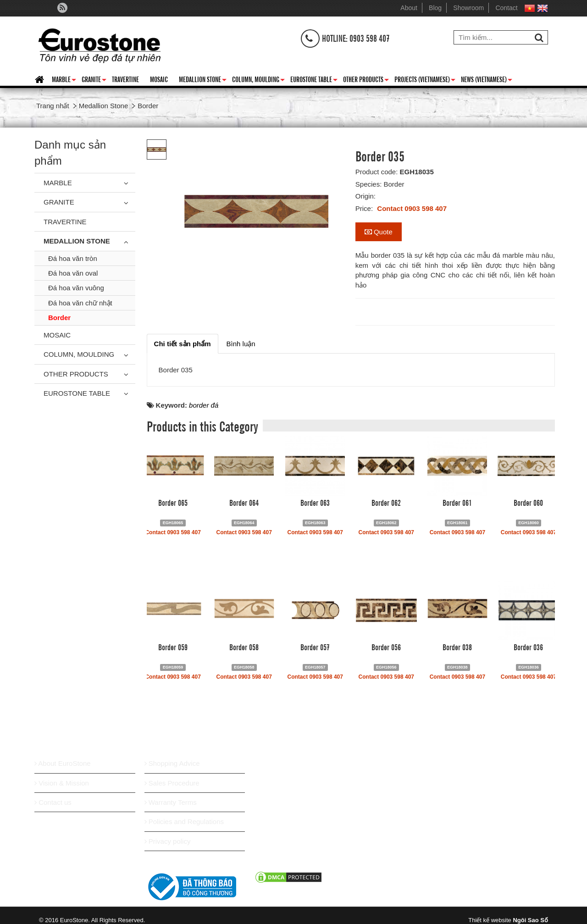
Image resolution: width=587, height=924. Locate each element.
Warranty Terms (171, 802)
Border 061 (457, 502)
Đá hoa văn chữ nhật (80, 303)
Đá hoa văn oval (73, 273)
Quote (379, 232)
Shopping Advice (172, 763)
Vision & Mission (62, 783)
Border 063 (315, 502)
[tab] (183, 344)
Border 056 (386, 647)
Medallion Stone (203, 81)
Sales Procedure (172, 783)
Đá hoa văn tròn (73, 258)
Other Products (366, 81)
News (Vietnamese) (487, 81)
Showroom (468, 8)
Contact (506, 8)
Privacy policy (168, 841)
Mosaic (159, 79)
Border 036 (528, 647)
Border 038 (457, 647)
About (409, 8)
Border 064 (244, 502)
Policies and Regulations (184, 822)
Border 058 (244, 647)
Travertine (125, 79)
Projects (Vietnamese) (425, 81)
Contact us (53, 802)
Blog (435, 8)
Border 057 (315, 647)
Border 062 (386, 502)
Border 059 (173, 647)
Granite (94, 81)
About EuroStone (63, 763)
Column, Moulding (258, 81)
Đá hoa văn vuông (76, 288)
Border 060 (528, 502)
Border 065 (173, 502)
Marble (64, 81)
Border (59, 318)
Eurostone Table (314, 81)
